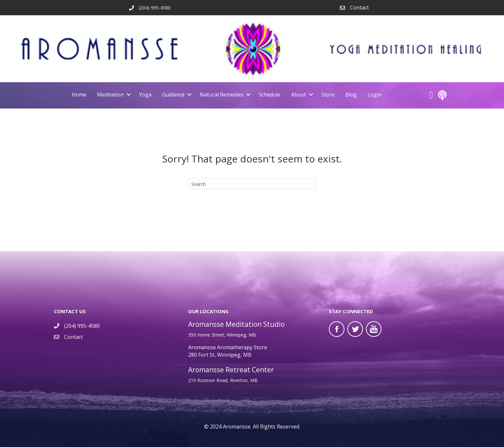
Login (375, 95)
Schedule (270, 95)
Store (328, 95)
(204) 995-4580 (82, 326)
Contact (359, 7)
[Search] (252, 184)
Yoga (145, 95)
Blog (351, 95)
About (299, 95)
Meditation (110, 95)
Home (79, 95)
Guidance (173, 95)
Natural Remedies (222, 95)
